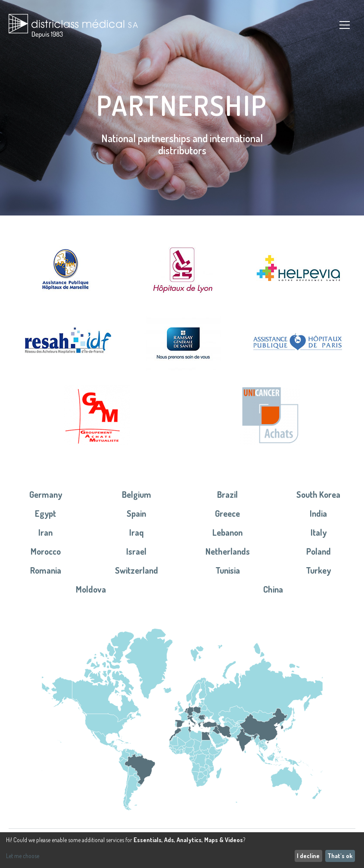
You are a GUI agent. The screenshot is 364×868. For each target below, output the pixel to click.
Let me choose (23, 856)
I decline (308, 856)
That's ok (340, 856)
